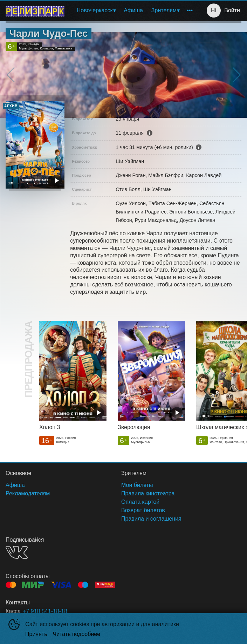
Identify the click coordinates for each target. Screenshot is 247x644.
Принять (36, 634)
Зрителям (164, 10)
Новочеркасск (95, 10)
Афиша (133, 10)
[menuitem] (96, 11)
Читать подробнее (77, 634)
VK (17, 552)
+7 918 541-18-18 (45, 611)
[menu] (133, 11)
